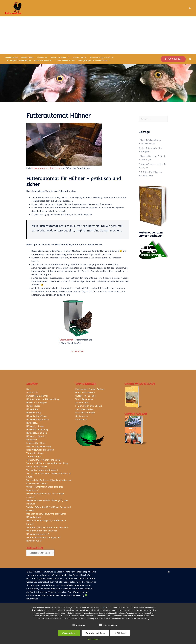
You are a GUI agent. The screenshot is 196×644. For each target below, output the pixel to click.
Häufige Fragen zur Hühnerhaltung (93, 61)
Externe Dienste (108, 625)
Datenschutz (32, 393)
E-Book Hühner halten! (65, 61)
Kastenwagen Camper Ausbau (90, 389)
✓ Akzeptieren (69, 633)
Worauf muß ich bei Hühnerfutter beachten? (47, 527)
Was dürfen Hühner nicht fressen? (42, 470)
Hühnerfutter (78, 58)
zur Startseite (78, 352)
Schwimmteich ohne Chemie (89, 406)
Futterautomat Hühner (37, 396)
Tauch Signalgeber (84, 399)
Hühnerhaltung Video (43, 61)
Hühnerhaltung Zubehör (100, 58)
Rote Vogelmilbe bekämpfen (19, 61)
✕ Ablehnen (120, 633)
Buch (29, 389)
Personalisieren (94, 639)
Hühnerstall (42, 58)
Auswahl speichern (95, 633)
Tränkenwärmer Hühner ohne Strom (43, 460)
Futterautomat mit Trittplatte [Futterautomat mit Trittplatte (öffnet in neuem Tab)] (46, 168)
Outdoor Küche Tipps (85, 396)
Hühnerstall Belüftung (37, 430)
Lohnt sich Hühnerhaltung (39, 446)
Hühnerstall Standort (36, 436)
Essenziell (79, 625)
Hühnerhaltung (11, 58)
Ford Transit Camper (85, 413)
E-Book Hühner (173, 59)
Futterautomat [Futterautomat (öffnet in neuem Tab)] (66, 340)
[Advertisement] (98, 35)
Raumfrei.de (81, 419)
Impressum (32, 440)
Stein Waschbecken (84, 409)
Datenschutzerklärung (140, 618)
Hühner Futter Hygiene (37, 403)
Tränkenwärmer (34, 457)
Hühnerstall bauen (58, 58)
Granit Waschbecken (85, 393)
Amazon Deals (82, 403)
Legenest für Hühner (36, 443)
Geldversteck (82, 416)
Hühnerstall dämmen (37, 433)
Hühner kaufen (27, 58)
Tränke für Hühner (35, 453)
